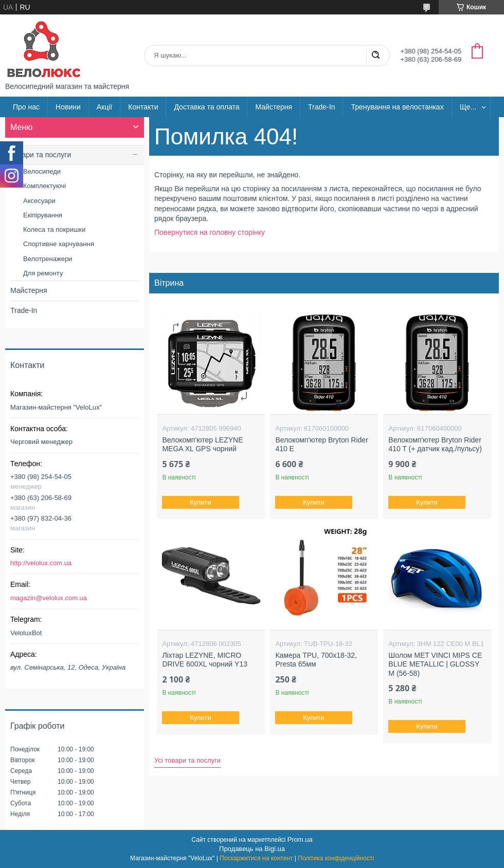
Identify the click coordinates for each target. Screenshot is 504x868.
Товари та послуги (41, 155)
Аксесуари (39, 201)
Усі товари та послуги (187, 760)
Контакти (143, 107)
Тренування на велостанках (397, 107)
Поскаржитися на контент (256, 858)
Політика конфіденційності (336, 858)
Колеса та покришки (54, 229)
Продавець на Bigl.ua (252, 849)
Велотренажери (48, 259)
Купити (201, 502)
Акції (104, 107)
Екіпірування (43, 215)
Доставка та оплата (206, 107)
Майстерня (274, 107)
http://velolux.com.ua (41, 563)
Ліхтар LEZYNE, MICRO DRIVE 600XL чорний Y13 (205, 660)
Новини (68, 107)
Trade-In (321, 107)
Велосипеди (42, 171)
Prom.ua (300, 839)
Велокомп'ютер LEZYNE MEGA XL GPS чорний (202, 445)
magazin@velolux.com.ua (49, 598)
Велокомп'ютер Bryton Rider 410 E (321, 445)
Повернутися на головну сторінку (210, 232)
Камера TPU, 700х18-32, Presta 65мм (316, 660)
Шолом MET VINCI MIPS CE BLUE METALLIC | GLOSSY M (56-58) (435, 664)
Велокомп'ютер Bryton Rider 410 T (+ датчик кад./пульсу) (435, 445)
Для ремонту (43, 273)
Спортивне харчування (59, 244)
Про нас (26, 107)
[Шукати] (375, 56)
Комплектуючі (44, 186)
